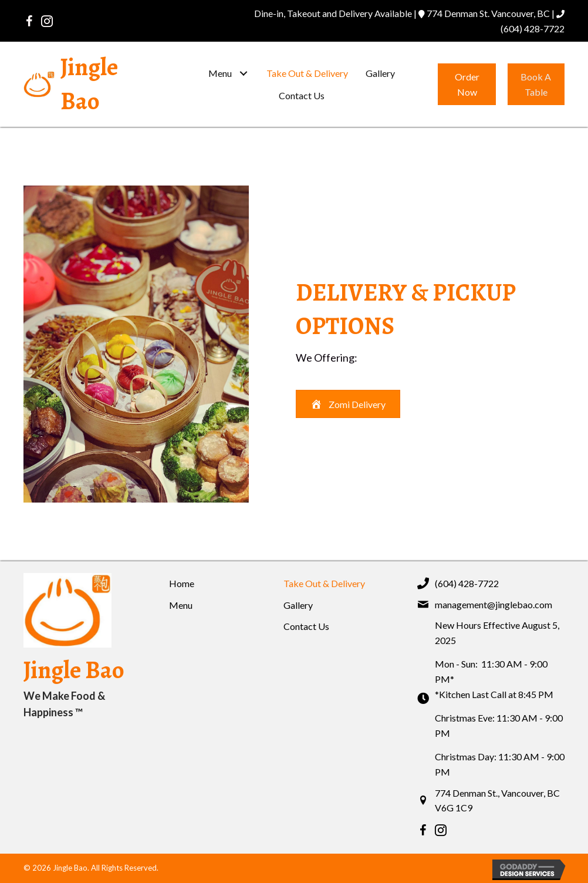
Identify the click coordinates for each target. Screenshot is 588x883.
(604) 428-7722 (533, 28)
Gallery (298, 605)
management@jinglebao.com (494, 604)
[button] (29, 21)
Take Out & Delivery (324, 583)
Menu (181, 605)
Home (182, 583)
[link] (229, 73)
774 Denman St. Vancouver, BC (488, 13)
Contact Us (306, 626)
